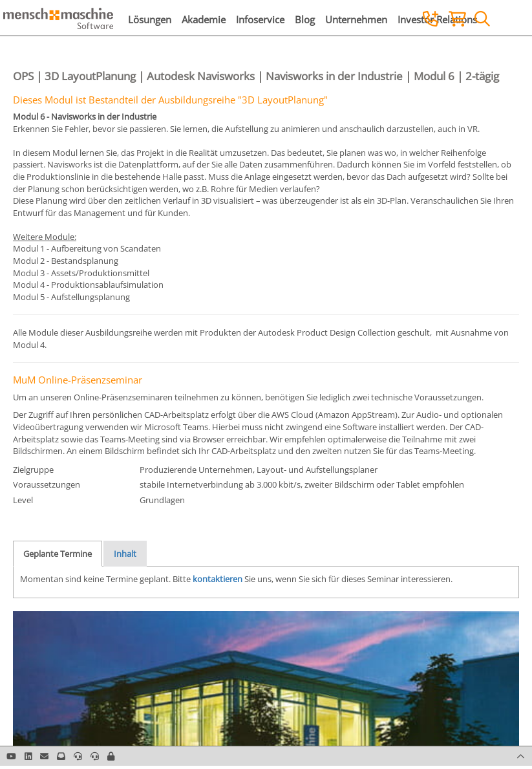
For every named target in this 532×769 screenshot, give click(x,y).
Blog (305, 19)
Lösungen (150, 19)
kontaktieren (218, 579)
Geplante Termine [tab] (58, 554)
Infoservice (260, 19)
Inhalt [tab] (125, 554)
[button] (111, 756)
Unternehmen (356, 19)
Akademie (204, 19)
